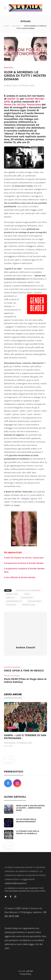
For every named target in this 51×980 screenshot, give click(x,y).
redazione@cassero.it (16, 883)
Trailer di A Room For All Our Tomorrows (24, 558)
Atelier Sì (13, 99)
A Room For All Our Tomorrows (23, 103)
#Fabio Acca (10, 598)
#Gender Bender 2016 (14, 601)
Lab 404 (29, 971)
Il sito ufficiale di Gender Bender (20, 577)
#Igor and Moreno (35, 601)
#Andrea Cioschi (12, 594)
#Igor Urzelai (11, 605)
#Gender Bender (27, 598)
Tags (8, 590)
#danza (27, 594)
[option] (25, 725)
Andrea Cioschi (11, 86)
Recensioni (16, 26)
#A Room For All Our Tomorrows (28, 590)
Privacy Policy (26, 974)
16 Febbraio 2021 (24, 743)
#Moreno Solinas (29, 605)
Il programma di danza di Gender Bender (24, 563)
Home (7, 26)
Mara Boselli (10, 743)
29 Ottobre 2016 (27, 86)
